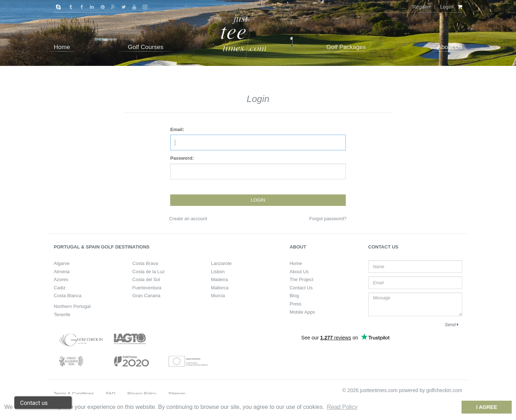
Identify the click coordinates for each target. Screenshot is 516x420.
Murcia (218, 296)
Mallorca (220, 288)
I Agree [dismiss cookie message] (487, 407)
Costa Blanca (68, 296)
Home (296, 263)
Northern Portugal (72, 306)
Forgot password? (328, 219)
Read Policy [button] (342, 407)
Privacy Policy (142, 394)
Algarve (62, 263)
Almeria (62, 272)
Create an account (188, 219)
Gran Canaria (146, 296)
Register (422, 7)
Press (295, 304)
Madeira (219, 279)
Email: (177, 129)
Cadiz (60, 288)
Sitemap (177, 394)
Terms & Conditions (74, 394)
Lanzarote (221, 263)
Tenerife (62, 315)
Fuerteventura (147, 288)
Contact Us (301, 288)
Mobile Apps (302, 312)
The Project (301, 279)
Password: (182, 158)
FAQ (111, 394)
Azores (61, 279)
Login (446, 7)
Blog (294, 296)
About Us (299, 272)
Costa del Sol (146, 279)
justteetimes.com (379, 390)
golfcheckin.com (444, 390)
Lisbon (218, 272)
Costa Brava (145, 263)
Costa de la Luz (148, 272)
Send (452, 325)
